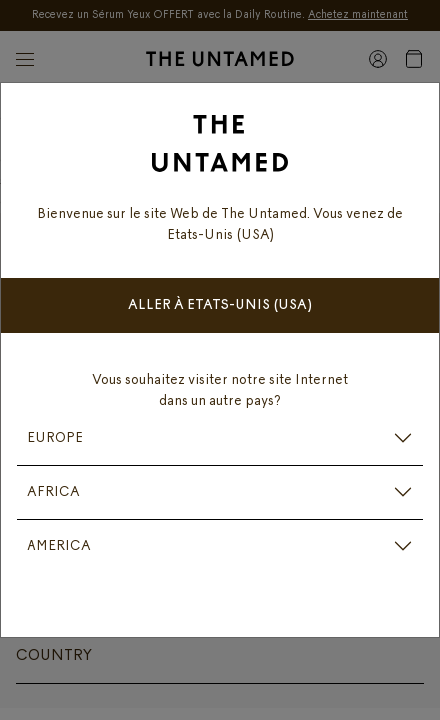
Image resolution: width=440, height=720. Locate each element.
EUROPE (55, 438)
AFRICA (53, 492)
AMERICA (59, 546)
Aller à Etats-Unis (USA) (220, 305)
